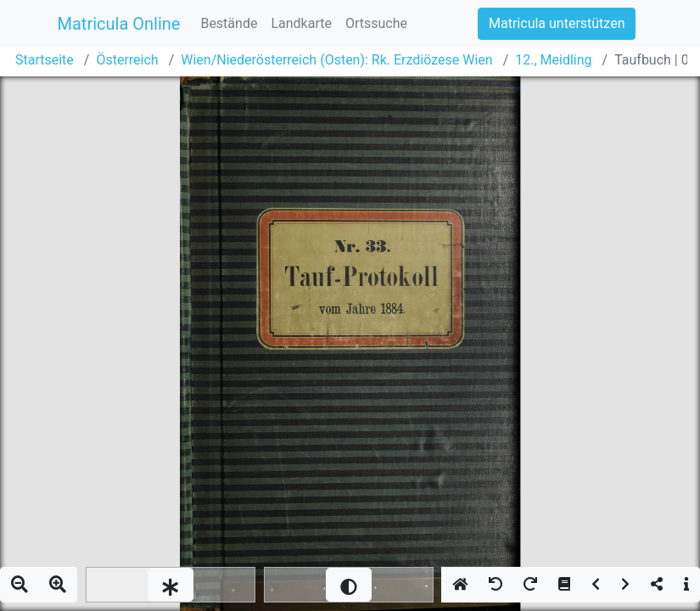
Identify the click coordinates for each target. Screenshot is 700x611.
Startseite (45, 60)
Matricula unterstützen (557, 23)
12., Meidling (553, 60)
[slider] (171, 585)
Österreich (127, 60)
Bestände (229, 23)
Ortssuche (376, 23)
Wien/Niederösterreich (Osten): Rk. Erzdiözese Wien (336, 60)
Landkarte (301, 23)
